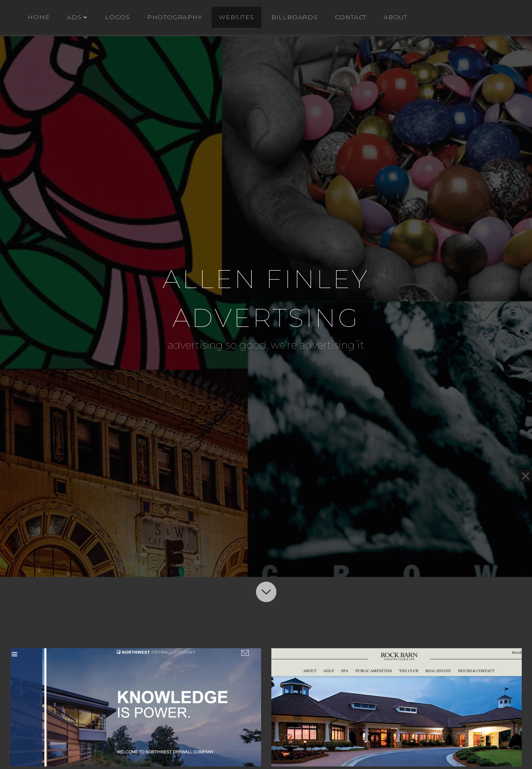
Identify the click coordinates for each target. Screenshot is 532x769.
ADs (74, 17)
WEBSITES (236, 17)
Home (39, 17)
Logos (118, 17)
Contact (351, 17)
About (395, 17)
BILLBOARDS (295, 17)
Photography (175, 17)
